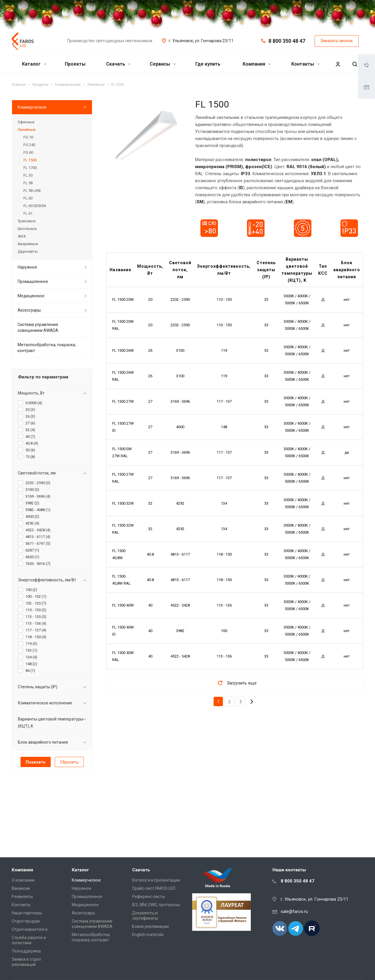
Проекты (75, 64)
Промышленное (33, 281)
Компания (257, 64)
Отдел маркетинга (30, 929)
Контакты (305, 64)
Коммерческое (32, 107)
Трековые (27, 221)
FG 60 (28, 152)
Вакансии (21, 888)
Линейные (27, 130)
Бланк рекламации (150, 926)
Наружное (27, 267)
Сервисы (163, 64)
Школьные (27, 229)
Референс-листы (149, 897)
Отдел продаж (26, 921)
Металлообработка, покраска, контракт (47, 348)
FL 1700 (30, 168)
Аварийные (28, 244)
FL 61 (28, 213)
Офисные (26, 122)
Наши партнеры (27, 913)
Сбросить (69, 762)
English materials (148, 935)
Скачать (118, 64)
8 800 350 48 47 (287, 41)
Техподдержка (26, 951)
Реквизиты (22, 897)
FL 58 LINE (32, 191)
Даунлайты (28, 251)
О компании (23, 880)
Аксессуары (29, 310)
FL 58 (28, 183)
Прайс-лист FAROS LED (154, 888)
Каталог (34, 64)
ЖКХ (22, 236)
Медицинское (31, 296)
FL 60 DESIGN (35, 206)
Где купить (208, 64)
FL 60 (28, 198)
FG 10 (28, 137)
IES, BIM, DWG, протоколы (156, 905)
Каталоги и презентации (156, 880)
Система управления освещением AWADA (38, 327)
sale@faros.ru (294, 911)
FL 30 (28, 175)
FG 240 (29, 145)
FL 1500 (30, 160)
